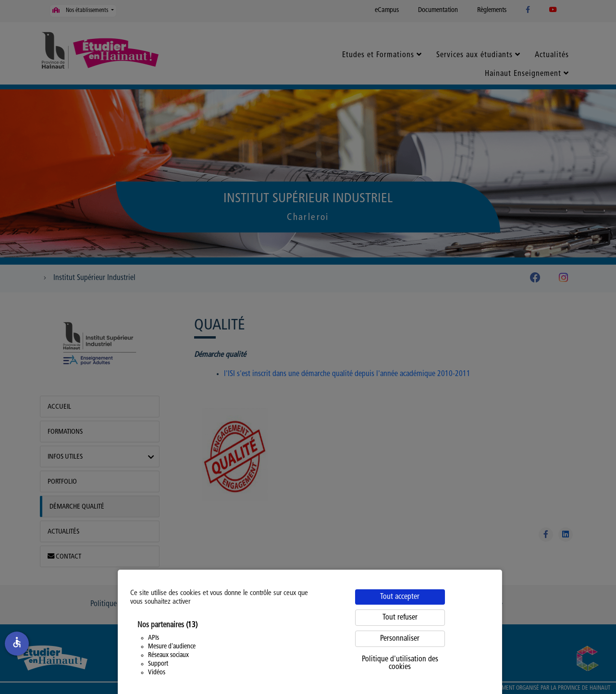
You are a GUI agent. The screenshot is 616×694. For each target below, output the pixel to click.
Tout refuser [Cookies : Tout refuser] (400, 618)
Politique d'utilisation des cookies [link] (400, 663)
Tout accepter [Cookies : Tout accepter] (400, 597)
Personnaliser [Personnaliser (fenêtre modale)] (400, 639)
